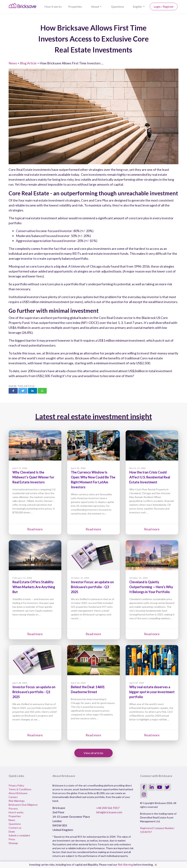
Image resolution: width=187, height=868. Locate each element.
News (13, 63)
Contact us (15, 828)
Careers (13, 797)
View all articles (93, 753)
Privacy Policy (16, 785)
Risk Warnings (17, 801)
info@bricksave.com (109, 812)
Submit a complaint (19, 835)
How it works (53, 6)
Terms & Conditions (20, 789)
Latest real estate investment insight (94, 416)
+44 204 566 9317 (108, 808)
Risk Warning (125, 865)
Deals (12, 832)
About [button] (95, 6)
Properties (75, 6)
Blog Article (28, 63)
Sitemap (13, 843)
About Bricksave (18, 793)
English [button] (138, 6)
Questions (118, 6)
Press (12, 839)
